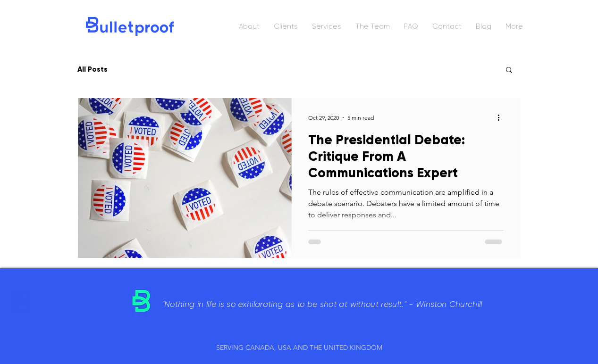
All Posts (93, 69)
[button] (509, 70)
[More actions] (502, 117)
